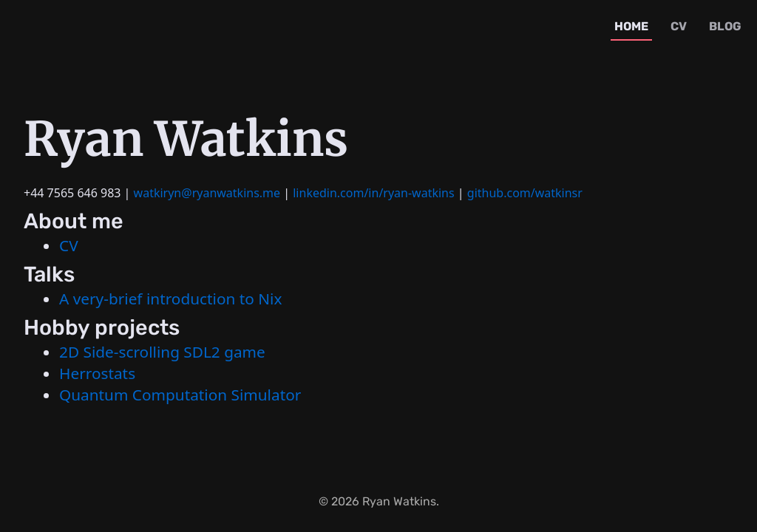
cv (679, 26)
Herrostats (97, 373)
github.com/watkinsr (525, 193)
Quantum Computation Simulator (180, 395)
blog (725, 26)
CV (69, 245)
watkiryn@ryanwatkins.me (207, 193)
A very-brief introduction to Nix (170, 299)
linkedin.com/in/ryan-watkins (373, 193)
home (631, 26)
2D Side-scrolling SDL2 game (162, 352)
